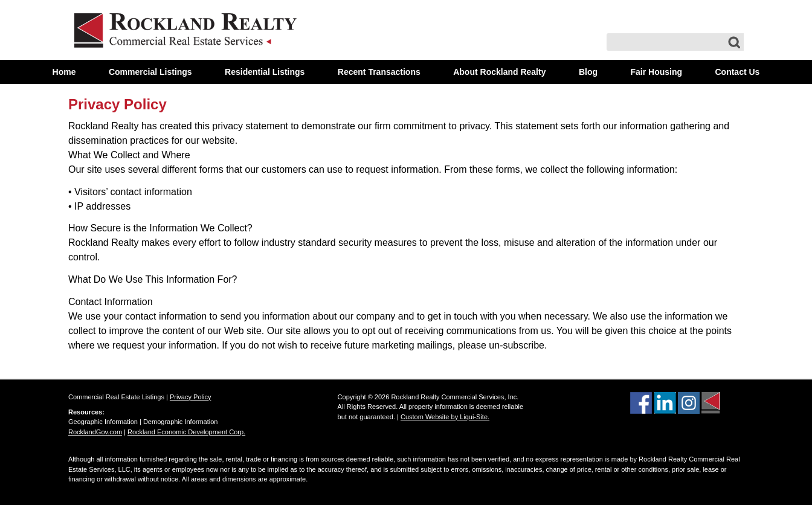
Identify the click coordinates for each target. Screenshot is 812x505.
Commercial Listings (150, 72)
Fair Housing (656, 72)
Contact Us (737, 72)
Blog (588, 72)
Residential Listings (265, 72)
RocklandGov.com (95, 432)
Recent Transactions (379, 72)
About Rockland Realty (499, 72)
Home (64, 72)
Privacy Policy (118, 104)
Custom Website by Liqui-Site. (445, 417)
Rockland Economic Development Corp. (186, 432)
